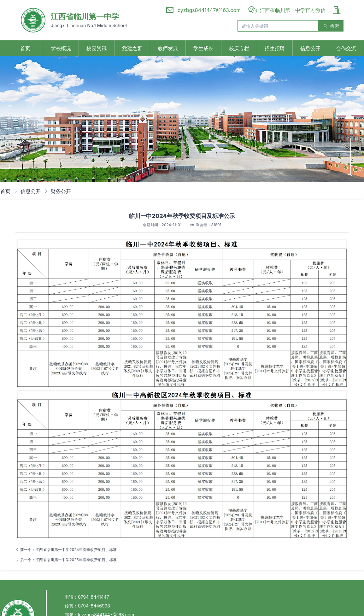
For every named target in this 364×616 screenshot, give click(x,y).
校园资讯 (97, 48)
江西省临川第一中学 (85, 17)
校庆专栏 (239, 48)
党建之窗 (132, 48)
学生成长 (203, 48)
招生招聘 (275, 48)
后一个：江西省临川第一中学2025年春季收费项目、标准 (66, 560)
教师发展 (168, 48)
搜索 (331, 26)
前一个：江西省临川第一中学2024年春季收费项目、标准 (66, 550)
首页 (25, 48)
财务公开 (61, 191)
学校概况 (61, 48)
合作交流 (346, 48)
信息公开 (310, 48)
